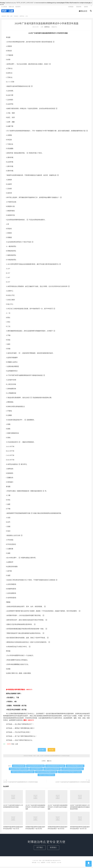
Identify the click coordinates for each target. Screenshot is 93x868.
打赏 (51, 751)
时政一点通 (8, 12)
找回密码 (18, 8)
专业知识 (16, 17)
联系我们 (53, 849)
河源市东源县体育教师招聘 (52, 770)
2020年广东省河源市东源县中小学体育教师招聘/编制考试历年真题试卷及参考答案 (80, 808)
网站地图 (47, 862)
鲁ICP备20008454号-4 (56, 862)
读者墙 (86, 8)
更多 (48, 762)
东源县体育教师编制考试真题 (75, 767)
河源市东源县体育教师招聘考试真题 (72, 770)
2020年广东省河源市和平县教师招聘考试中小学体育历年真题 (20, 783)
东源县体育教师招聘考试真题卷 (55, 767)
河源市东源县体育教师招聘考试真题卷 (23, 773)
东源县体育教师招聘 (19, 767)
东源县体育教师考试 (36, 770)
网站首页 (83, 12)
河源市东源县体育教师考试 (46, 776)
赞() (42, 751)
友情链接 (71, 8)
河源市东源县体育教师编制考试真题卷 (70, 773)
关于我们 (40, 849)
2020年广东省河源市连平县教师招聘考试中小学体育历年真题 (73, 783)
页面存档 (79, 8)
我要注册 (11, 8)
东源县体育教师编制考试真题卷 (19, 770)
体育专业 (22, 17)
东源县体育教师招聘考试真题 (35, 767)
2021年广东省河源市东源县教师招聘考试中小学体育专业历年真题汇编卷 (35, 808)
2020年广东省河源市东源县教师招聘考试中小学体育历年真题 (46, 25)
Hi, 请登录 (4, 8)
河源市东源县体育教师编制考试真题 (46, 773)
